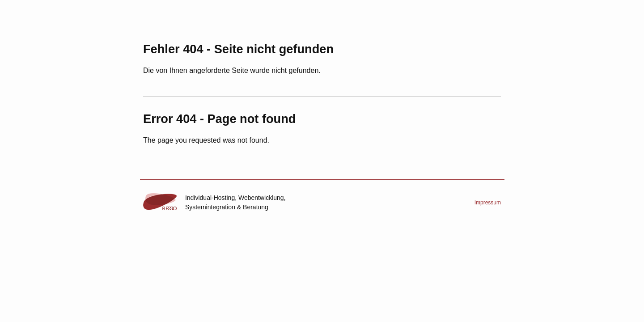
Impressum (488, 203)
